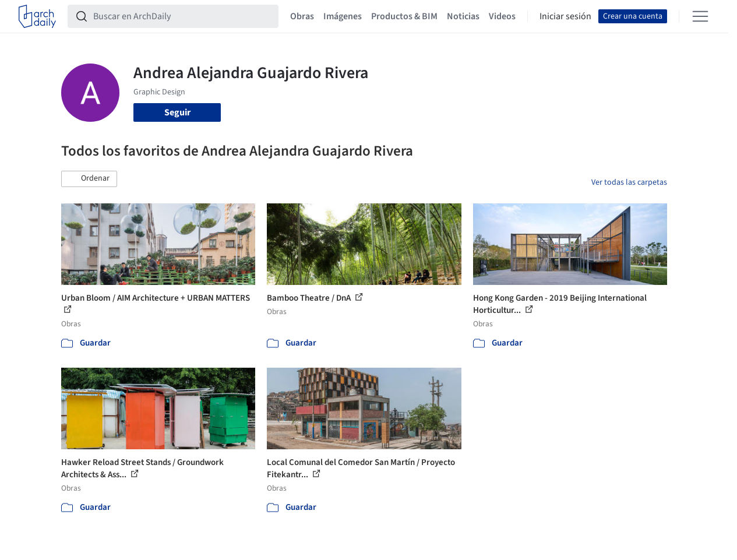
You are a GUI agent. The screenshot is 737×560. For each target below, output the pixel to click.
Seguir (177, 112)
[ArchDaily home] (37, 16)
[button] (89, 179)
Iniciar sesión (565, 16)
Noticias (463, 16)
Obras (302, 16)
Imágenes (343, 16)
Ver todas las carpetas (629, 182)
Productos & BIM (404, 16)
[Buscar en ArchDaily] (182, 16)
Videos (502, 16)
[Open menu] (700, 16)
